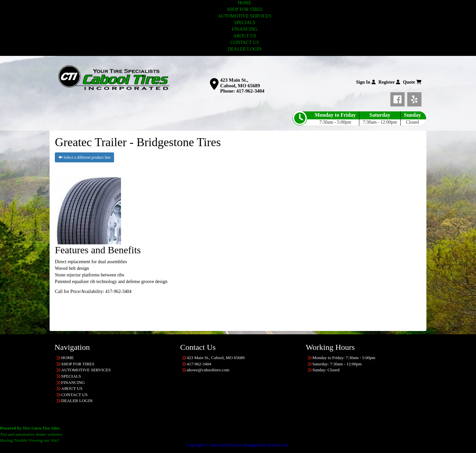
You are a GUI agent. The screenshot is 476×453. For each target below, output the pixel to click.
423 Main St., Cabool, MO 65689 (240, 83)
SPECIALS (245, 23)
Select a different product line (84, 157)
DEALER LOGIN (245, 49)
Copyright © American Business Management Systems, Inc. (238, 445)
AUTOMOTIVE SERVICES (245, 16)
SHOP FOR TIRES (245, 9)
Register (389, 82)
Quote (412, 82)
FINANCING (245, 29)
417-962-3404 (250, 91)
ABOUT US (244, 36)
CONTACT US (245, 42)
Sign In (366, 82)
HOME (244, 3)
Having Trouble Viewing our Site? (30, 440)
